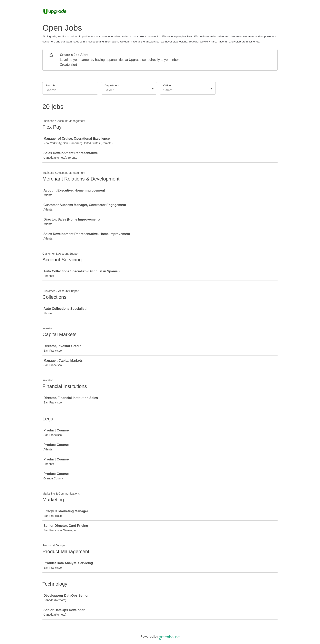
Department (112, 85)
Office (167, 85)
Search (50, 85)
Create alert (68, 65)
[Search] (70, 91)
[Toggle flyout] (153, 89)
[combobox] (105, 90)
